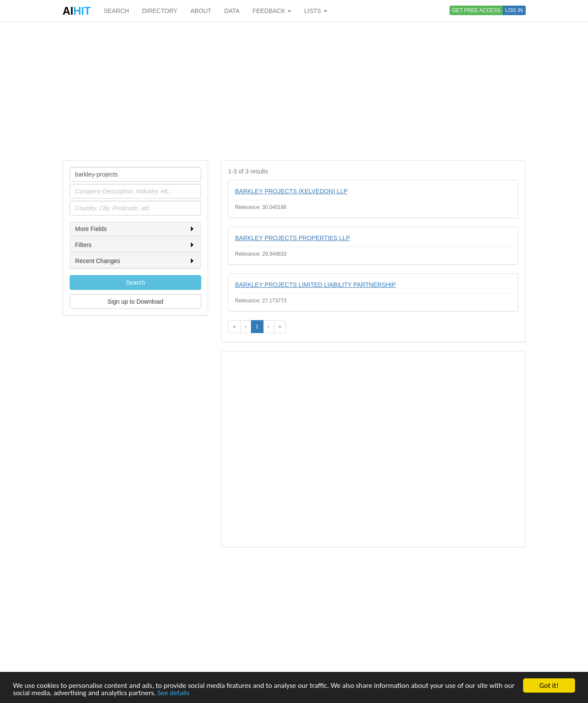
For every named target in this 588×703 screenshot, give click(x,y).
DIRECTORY (160, 11)
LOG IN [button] (514, 10)
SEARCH (116, 11)
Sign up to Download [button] (135, 302)
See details (174, 693)
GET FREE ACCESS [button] (476, 10)
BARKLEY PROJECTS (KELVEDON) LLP (291, 191)
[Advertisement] (294, 91)
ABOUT (201, 11)
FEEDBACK (272, 11)
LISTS (316, 11)
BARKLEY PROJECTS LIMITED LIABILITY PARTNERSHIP (315, 285)
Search (135, 282)
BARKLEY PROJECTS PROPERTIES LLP (292, 238)
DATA (232, 11)
